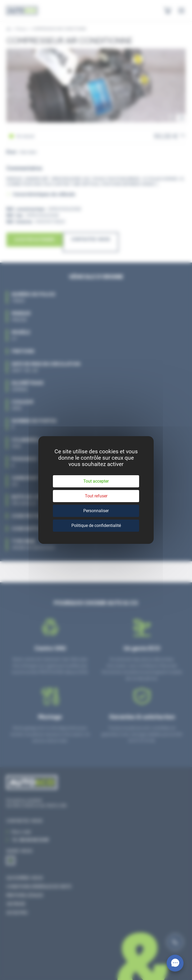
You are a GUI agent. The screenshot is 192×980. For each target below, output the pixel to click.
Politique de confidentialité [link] (96, 525)
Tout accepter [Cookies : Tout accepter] (96, 481)
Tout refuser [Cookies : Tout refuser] (96, 496)
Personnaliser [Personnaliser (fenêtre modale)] (96, 511)
